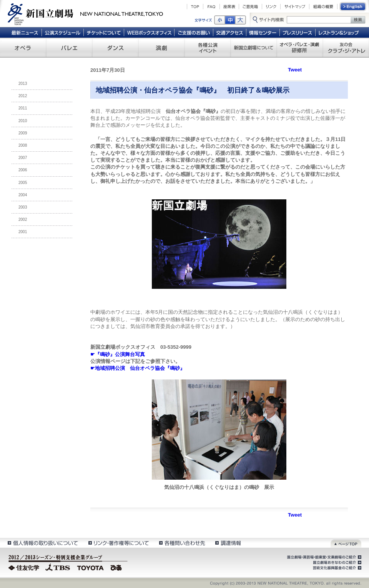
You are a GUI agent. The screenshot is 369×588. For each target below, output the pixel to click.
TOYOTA (91, 567)
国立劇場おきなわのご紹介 (336, 563)
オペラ (23, 48)
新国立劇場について (254, 48)
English (353, 7)
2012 (23, 96)
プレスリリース (298, 32)
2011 (23, 108)
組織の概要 (323, 7)
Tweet (295, 70)
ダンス (115, 48)
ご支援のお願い (194, 32)
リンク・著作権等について (118, 543)
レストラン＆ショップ (339, 32)
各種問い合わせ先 (182, 543)
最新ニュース (25, 32)
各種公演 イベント (208, 48)
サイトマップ (295, 7)
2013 (23, 84)
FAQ (211, 7)
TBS (58, 567)
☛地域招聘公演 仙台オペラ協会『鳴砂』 (138, 368)
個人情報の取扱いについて (42, 543)
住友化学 (25, 567)
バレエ (69, 48)
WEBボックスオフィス (149, 32)
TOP (195, 7)
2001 (23, 232)
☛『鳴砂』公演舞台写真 (118, 354)
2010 (23, 121)
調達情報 (228, 543)
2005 (23, 183)
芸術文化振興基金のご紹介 (336, 568)
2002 (23, 219)
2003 (23, 207)
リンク (271, 7)
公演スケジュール (62, 32)
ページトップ (346, 543)
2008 (23, 145)
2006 (23, 170)
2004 (23, 195)
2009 (23, 133)
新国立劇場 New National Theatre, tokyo (85, 13)
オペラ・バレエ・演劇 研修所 (300, 48)
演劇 (161, 48)
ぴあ (117, 567)
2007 (23, 158)
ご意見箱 (250, 7)
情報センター (263, 32)
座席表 (229, 7)
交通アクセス (230, 32)
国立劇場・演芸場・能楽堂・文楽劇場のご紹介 (323, 557)
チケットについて (104, 32)
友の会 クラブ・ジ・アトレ (346, 48)
